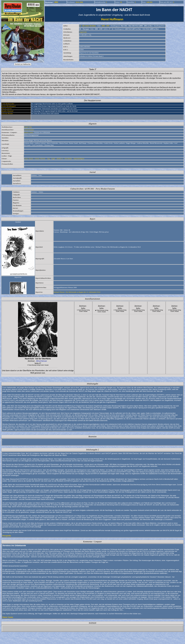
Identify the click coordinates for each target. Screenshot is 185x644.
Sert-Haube (68, 159)
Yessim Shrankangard (9, 106)
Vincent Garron (7, 109)
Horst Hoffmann (114, 19)
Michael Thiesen (59, 292)
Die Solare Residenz (89, 26)
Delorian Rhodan (7, 113)
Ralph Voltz (28, 127)
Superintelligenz (79, 159)
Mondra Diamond (7, 111)
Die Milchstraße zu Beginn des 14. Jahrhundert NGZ (83, 292)
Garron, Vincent (40, 159)
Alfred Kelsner (29, 130)
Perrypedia (7, 536)
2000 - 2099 (105, 26)
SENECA (60, 159)
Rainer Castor (29, 132)
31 (80, 26)
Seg (48, 159)
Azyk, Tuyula (29, 159)
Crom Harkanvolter (8, 104)
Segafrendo (83, 32)
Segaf (53, 159)
